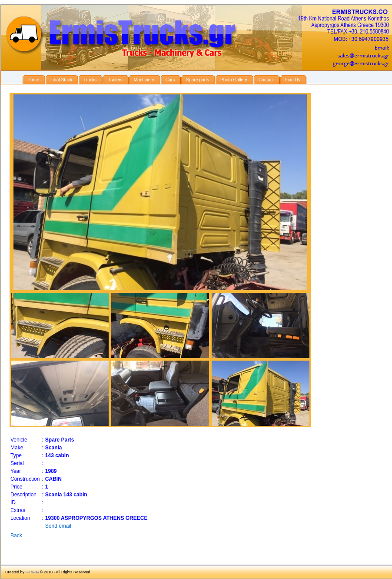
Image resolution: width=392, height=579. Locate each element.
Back (16, 535)
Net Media (32, 572)
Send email (58, 526)
